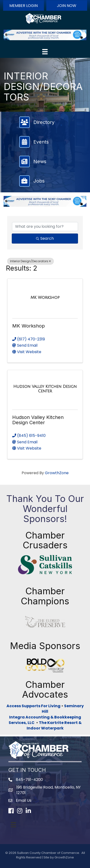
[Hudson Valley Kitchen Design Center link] (45, 389)
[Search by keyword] (45, 227)
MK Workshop (29, 326)
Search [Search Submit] (45, 238)
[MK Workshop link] (45, 298)
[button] (24, 6)
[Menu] (45, 52)
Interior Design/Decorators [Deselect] (30, 261)
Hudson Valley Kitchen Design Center (38, 420)
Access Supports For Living (33, 706)
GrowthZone (57, 473)
